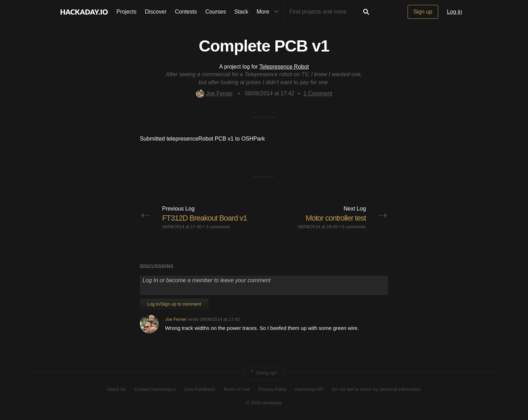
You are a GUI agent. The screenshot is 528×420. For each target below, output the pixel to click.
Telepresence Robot (284, 67)
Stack (241, 12)
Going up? (263, 373)
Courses (216, 12)
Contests (186, 12)
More (269, 12)
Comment (318, 93)
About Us (116, 389)
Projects (127, 12)
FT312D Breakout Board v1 (205, 218)
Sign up (423, 12)
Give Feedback (199, 389)
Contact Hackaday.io (155, 389)
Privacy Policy (272, 389)
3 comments (218, 227)
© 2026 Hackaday (264, 403)
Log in (455, 12)
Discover (156, 12)
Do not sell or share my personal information (376, 389)
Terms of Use (237, 389)
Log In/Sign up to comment (174, 304)
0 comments (354, 227)
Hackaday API (309, 389)
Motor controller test (336, 218)
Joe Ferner (214, 93)
